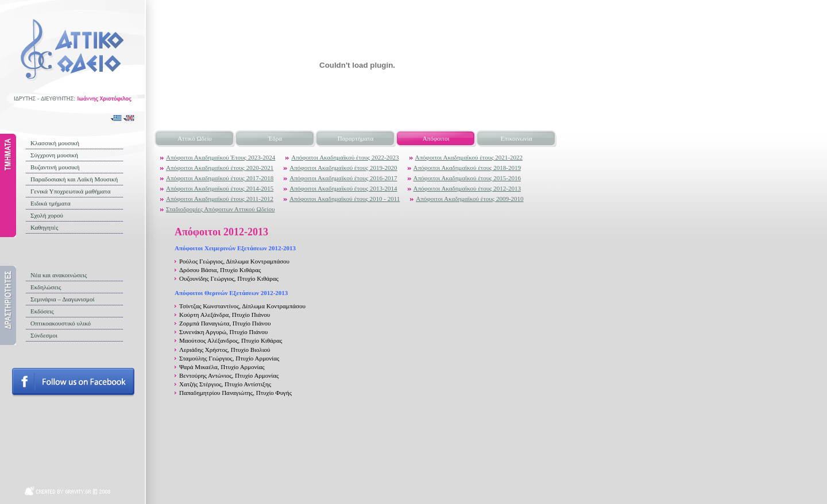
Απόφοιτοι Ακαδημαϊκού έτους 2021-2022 (469, 157)
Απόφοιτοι (436, 138)
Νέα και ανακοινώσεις (59, 275)
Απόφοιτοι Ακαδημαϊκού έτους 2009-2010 (469, 199)
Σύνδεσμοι (44, 335)
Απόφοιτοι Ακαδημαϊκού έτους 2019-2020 (343, 168)
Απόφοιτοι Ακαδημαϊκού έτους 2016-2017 (343, 178)
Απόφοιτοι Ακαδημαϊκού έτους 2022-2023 (345, 157)
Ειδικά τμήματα (51, 203)
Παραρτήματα (355, 138)
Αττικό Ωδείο (195, 138)
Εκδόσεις (42, 311)
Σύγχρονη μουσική (54, 155)
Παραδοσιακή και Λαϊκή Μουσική (74, 179)
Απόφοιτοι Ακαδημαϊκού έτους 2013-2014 (343, 188)
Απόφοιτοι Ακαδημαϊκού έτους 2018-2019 (467, 168)
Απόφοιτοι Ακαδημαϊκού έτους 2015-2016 (467, 178)
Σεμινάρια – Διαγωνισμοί (62, 299)
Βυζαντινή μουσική (55, 167)
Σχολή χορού (47, 215)
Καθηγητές (44, 227)
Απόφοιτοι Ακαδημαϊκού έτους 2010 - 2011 (345, 199)
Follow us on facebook (73, 382)
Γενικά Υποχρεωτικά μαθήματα (71, 191)
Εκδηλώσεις (46, 287)
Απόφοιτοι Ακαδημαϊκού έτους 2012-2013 (467, 188)
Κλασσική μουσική (55, 143)
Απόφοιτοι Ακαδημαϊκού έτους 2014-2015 (220, 188)
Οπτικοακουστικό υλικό (61, 323)
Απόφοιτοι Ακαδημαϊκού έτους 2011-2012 (220, 199)
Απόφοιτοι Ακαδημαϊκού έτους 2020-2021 (220, 168)
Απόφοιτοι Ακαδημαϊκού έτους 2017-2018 (220, 178)
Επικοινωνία (517, 138)
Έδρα (275, 138)
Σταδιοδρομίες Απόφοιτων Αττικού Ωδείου (220, 209)
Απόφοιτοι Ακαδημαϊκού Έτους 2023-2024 (221, 157)
